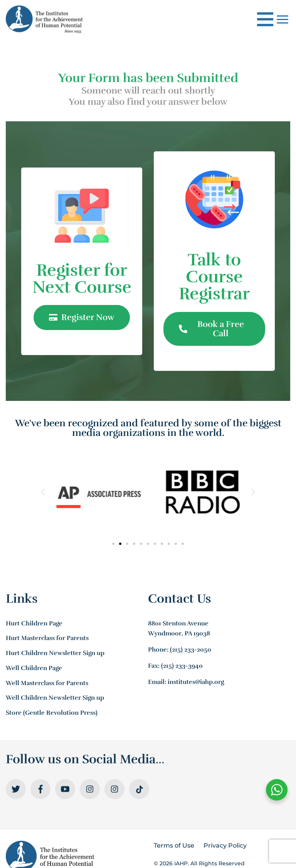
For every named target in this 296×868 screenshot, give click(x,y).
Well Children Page (34, 668)
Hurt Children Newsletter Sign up (55, 653)
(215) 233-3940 (182, 666)
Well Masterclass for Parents (47, 683)
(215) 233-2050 (191, 650)
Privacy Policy (225, 845)
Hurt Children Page (34, 623)
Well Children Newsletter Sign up (55, 698)
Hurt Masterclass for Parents (47, 638)
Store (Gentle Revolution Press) (52, 713)
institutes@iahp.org (196, 682)
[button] (43, 492)
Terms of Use (174, 845)
